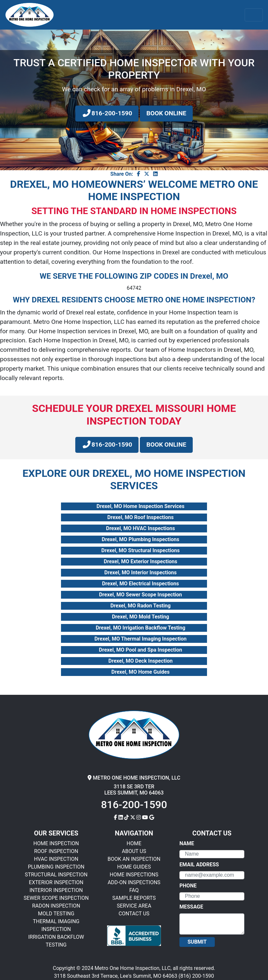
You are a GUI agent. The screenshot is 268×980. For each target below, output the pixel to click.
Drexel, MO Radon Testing (140, 606)
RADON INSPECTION (56, 906)
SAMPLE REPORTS (134, 898)
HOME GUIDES (134, 867)
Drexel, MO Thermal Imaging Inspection (140, 639)
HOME (134, 843)
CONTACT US (134, 914)
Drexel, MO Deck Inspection (140, 661)
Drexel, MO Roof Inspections (140, 517)
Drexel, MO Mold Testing (140, 617)
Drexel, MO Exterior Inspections (140, 561)
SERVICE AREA (134, 906)
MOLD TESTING (56, 914)
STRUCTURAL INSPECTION (56, 875)
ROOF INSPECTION (56, 851)
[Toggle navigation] (254, 15)
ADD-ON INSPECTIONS (134, 882)
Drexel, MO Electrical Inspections (140, 584)
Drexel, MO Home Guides (140, 672)
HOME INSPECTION (56, 843)
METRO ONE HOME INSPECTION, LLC (134, 778)
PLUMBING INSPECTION (56, 867)
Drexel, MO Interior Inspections (141, 573)
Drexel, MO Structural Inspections (140, 550)
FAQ (134, 890)
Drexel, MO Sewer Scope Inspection (140, 595)
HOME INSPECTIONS (134, 875)
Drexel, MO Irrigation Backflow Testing (140, 628)
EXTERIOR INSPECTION (56, 882)
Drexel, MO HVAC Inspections (140, 528)
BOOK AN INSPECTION (134, 859)
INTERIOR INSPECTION (56, 890)
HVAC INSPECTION (56, 859)
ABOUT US (134, 851)
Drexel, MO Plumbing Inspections (141, 539)
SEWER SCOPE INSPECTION (56, 898)
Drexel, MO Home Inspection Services (141, 506)
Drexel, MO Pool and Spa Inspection (140, 650)
